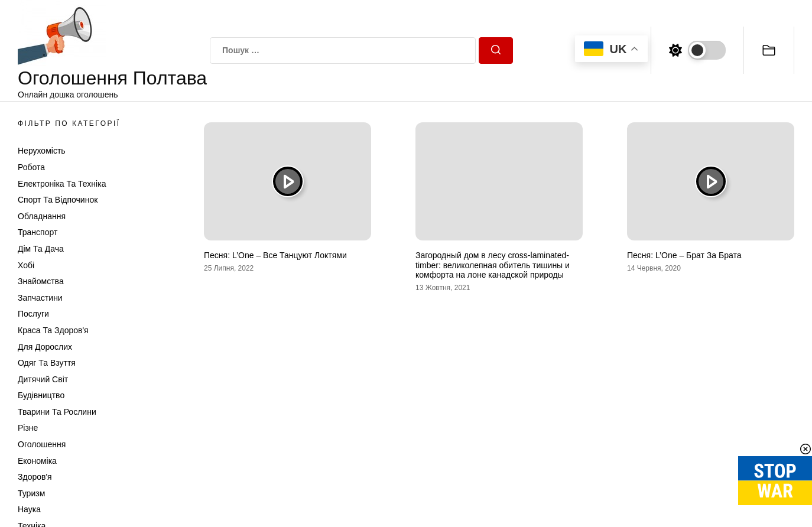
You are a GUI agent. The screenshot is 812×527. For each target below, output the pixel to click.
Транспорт (38, 232)
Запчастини (40, 298)
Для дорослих (45, 347)
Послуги (33, 314)
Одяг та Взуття (47, 363)
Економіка (37, 461)
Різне (28, 428)
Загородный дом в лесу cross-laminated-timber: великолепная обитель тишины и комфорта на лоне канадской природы (493, 265)
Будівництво (41, 395)
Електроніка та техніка (62, 184)
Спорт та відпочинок (58, 200)
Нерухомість (42, 151)
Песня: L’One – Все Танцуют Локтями (275, 255)
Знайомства (41, 281)
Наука (29, 509)
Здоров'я (35, 477)
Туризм (31, 493)
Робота (31, 167)
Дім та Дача (41, 249)
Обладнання (42, 216)
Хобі (26, 265)
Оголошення (42, 444)
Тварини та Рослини (57, 412)
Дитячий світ (43, 379)
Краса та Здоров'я (53, 330)
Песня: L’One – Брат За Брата (684, 255)
